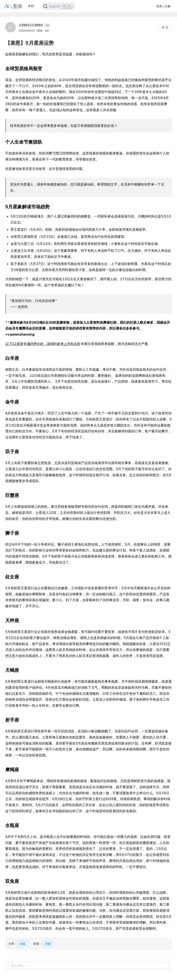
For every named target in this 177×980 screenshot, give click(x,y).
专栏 (31, 6)
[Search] (58, 6)
